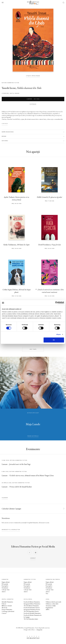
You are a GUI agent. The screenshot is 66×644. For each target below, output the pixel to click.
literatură (5, 93)
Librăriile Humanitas (7, 602)
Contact (4, 613)
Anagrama (39, 630)
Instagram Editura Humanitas (32, 604)
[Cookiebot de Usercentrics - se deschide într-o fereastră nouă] (57, 303)
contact (33, 558)
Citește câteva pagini (33, 76)
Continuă (5, 124)
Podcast (4, 604)
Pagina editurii (6, 582)
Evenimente (5, 588)
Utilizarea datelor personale (53, 602)
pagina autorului (33, 436)
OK (54, 340)
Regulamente (49, 608)
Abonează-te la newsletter (11, 530)
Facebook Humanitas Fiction (32, 608)
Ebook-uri (4, 608)
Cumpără (33, 99)
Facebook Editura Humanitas (32, 602)
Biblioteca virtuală (7, 606)
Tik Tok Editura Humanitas (31, 606)
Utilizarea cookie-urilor (52, 604)
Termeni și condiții (51, 606)
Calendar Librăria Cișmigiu (11, 509)
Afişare (59, 334)
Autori (4, 592)
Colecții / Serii (5, 590)
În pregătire (5, 586)
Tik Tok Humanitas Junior (31, 619)
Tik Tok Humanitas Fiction (31, 611)
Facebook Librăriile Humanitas (32, 613)
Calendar (5, 498)
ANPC (48, 609)
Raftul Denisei (15, 93)
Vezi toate (33, 349)
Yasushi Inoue (9, 88)
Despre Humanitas (7, 609)
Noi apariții (5, 584)
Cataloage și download (8, 611)
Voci (47, 593)
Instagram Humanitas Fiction (32, 609)
